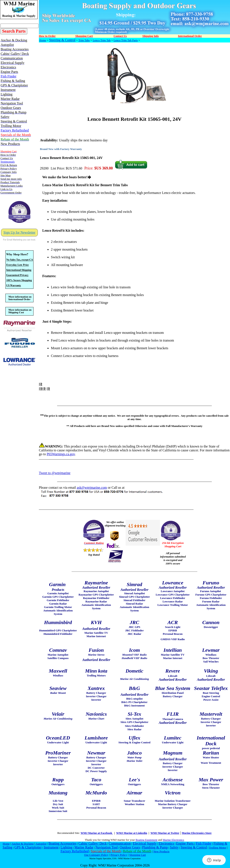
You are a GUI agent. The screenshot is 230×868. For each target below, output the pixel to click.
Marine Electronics (173, 840)
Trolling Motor (218, 848)
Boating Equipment (146, 840)
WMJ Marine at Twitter (165, 833)
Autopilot (41, 844)
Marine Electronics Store (197, 833)
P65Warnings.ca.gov (61, 454)
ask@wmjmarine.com (92, 488)
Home (43, 40)
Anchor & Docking (23, 844)
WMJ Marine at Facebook (97, 833)
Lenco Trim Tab (102, 40)
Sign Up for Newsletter (19, 232)
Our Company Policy (96, 855)
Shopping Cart (138, 855)
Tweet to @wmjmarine (55, 473)
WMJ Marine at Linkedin (132, 833)
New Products (161, 851)
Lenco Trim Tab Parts (126, 40)
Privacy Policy (119, 855)
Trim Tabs (84, 40)
